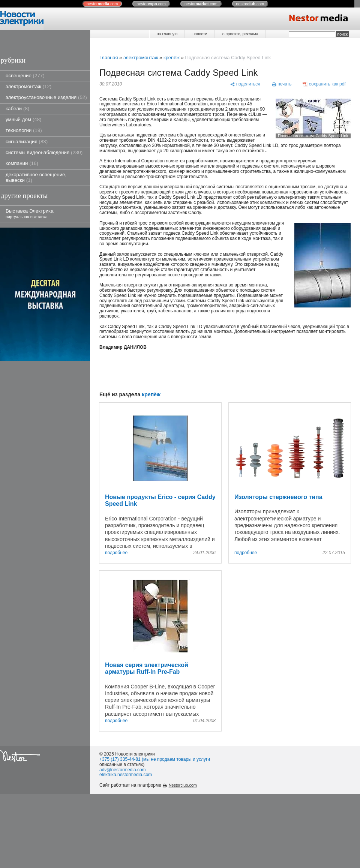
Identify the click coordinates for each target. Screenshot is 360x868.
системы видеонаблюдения (44, 152)
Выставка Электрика (30, 214)
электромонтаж (28, 86)
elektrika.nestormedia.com (126, 775)
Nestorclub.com (183, 785)
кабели (17, 109)
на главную (167, 34)
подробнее (116, 553)
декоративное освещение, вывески (36, 177)
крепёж (172, 58)
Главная (109, 58)
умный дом (24, 119)
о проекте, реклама (240, 34)
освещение (25, 76)
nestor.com (102, 4)
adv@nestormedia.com (123, 770)
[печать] (282, 84)
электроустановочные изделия (46, 97)
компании (22, 163)
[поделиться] (245, 84)
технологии (24, 130)
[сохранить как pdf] (324, 84)
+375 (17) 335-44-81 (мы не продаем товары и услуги (155, 759)
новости (200, 34)
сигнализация (27, 142)
